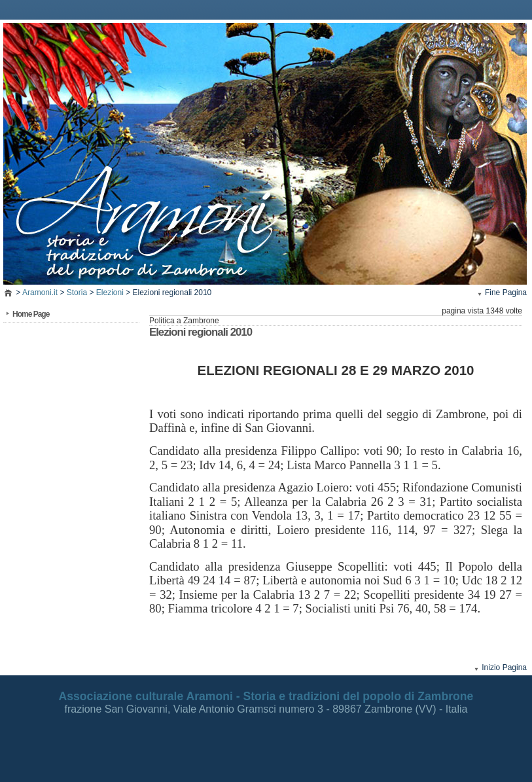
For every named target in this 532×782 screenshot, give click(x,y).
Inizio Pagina (504, 667)
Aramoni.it (40, 293)
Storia (77, 293)
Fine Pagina (506, 293)
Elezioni (110, 293)
